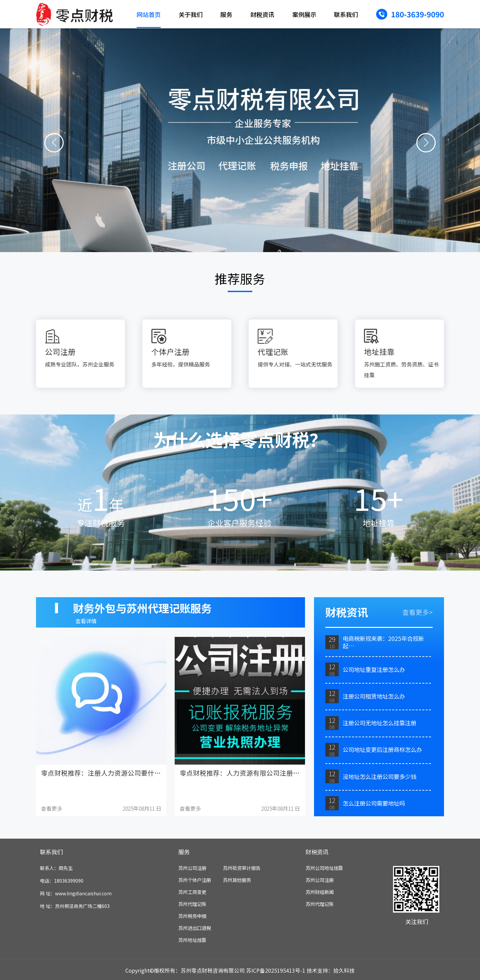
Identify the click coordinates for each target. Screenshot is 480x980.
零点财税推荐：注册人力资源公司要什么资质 (108, 773)
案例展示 (304, 14)
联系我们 (346, 14)
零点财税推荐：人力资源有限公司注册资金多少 (250, 773)
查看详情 (86, 621)
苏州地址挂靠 (192, 940)
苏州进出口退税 (195, 928)
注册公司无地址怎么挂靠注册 (379, 723)
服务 (226, 14)
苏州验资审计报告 (242, 868)
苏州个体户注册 (195, 880)
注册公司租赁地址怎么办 (374, 696)
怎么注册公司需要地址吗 (374, 803)
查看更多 (52, 808)
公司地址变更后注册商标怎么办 (382, 749)
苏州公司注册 (192, 868)
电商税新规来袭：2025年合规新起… (383, 642)
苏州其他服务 (237, 880)
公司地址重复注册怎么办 (374, 669)
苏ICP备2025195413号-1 (276, 970)
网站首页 (149, 14)
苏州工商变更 (192, 892)
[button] (54, 143)
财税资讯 (262, 14)
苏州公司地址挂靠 (324, 868)
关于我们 (191, 14)
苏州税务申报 (192, 916)
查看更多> (417, 612)
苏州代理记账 (192, 904)
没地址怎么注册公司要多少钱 (379, 776)
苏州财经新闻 (320, 892)
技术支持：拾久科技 (331, 970)
